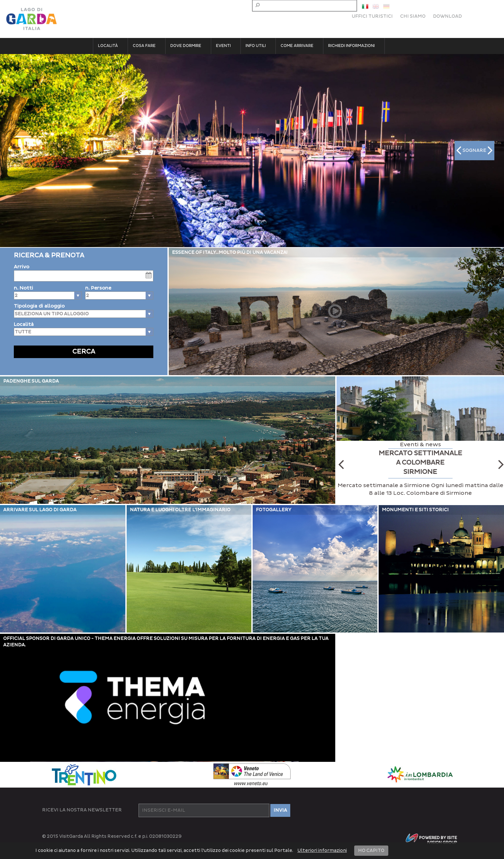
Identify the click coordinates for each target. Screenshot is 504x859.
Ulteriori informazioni (322, 850)
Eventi (223, 46)
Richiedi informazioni (351, 46)
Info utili (256, 46)
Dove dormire (186, 46)
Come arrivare (297, 46)
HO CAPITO (371, 850)
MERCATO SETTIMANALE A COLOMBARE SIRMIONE (420, 462)
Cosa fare (144, 46)
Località (108, 46)
